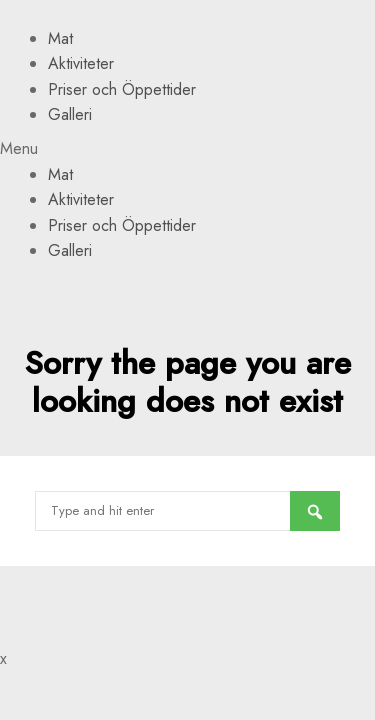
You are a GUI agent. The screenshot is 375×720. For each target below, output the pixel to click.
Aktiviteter (81, 63)
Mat (60, 38)
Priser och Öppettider (122, 89)
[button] (187, 149)
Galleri (70, 114)
